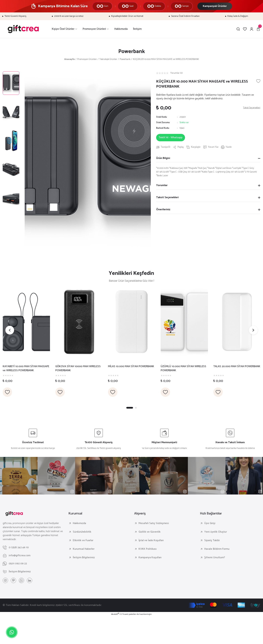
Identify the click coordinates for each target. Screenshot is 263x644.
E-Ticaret (124, 614)
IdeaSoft (115, 614)
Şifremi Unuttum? (215, 558)
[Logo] (23, 29)
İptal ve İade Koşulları (151, 540)
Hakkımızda (79, 523)
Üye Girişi (210, 523)
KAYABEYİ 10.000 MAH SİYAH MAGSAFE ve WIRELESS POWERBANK (26, 368)
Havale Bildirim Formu (217, 549)
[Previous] (10, 330)
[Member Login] (252, 29)
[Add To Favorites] (258, 81)
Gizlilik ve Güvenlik (150, 532)
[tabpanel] (26, 343)
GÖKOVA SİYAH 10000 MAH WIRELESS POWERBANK (78, 368)
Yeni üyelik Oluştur (216, 532)
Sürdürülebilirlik (82, 532)
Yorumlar (162, 185)
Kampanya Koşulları (150, 558)
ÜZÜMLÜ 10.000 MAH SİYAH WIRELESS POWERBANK (183, 368)
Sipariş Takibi (212, 540)
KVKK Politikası (148, 549)
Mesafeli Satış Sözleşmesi (154, 523)
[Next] (253, 330)
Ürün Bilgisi (163, 158)
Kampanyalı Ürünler (215, 6)
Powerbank (132, 52)
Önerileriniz (163, 209)
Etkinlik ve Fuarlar (83, 540)
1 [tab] (130, 408)
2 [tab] (136, 408)
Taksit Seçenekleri (167, 197)
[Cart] (258, 29)
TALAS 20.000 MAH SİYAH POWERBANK (237, 367)
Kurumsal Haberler (84, 549)
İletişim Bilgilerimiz (84, 558)
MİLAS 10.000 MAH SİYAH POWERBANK (131, 367)
